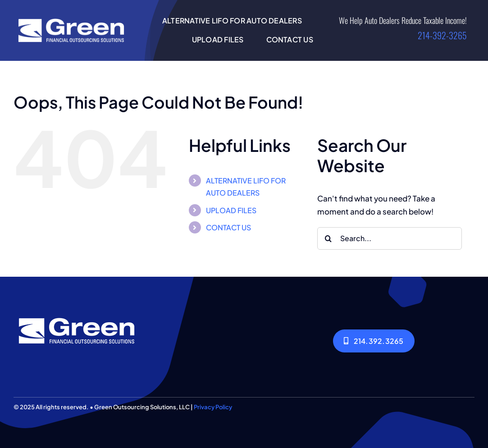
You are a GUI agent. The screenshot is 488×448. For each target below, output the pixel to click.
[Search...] (390, 238)
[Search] (328, 238)
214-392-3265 (442, 35)
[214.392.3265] (374, 341)
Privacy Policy (213, 407)
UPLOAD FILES (231, 210)
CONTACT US (228, 227)
